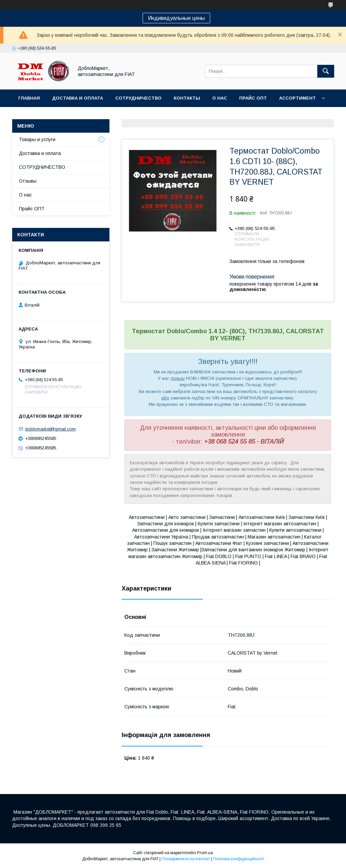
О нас (220, 98)
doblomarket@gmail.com (50, 429)
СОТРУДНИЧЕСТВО (42, 167)
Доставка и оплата (78, 98)
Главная (29, 98)
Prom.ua (205, 853)
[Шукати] (326, 71)
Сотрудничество (138, 98)
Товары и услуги (37, 139)
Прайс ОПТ (253, 98)
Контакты (187, 98)
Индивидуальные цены (176, 18)
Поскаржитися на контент (186, 859)
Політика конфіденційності (239, 859)
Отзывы (28, 181)
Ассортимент (298, 98)
